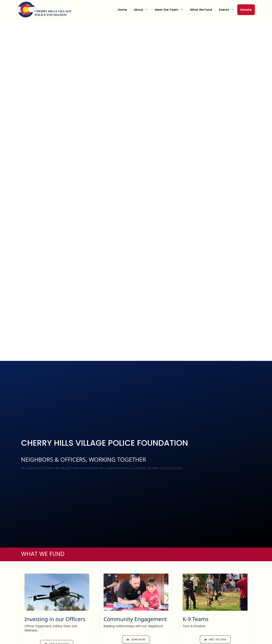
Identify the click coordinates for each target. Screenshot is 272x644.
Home (122, 10)
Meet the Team (171, 10)
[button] (136, 639)
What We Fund (201, 10)
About (143, 10)
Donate (246, 10)
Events (228, 10)
